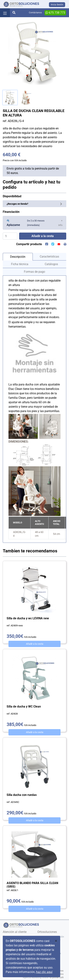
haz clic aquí (44, 972)
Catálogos (51, 264)
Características (49, 257)
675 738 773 (55, 13)
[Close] (56, 941)
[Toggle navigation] (5, 13)
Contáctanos (35, 13)
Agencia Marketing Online (36, 977)
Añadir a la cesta (35, 644)
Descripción (18, 257)
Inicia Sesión (57, 5)
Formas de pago (34, 272)
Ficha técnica (20, 264)
